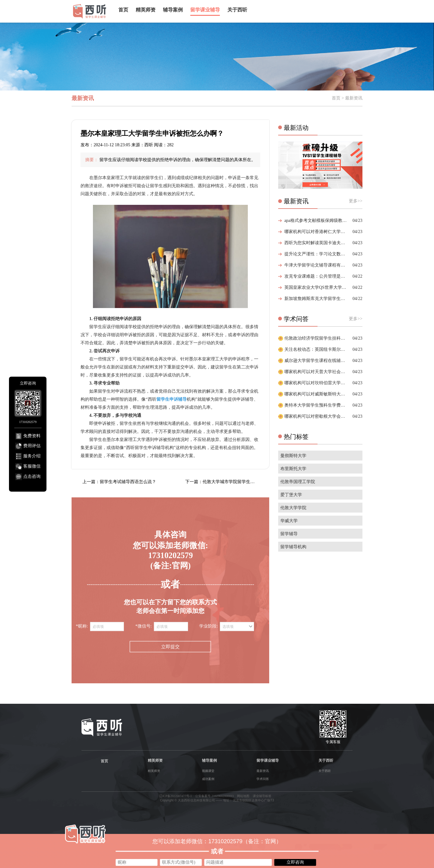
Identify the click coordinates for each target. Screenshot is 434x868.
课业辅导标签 (262, 796)
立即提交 (170, 647)
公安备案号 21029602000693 (214, 796)
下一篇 (227, 482)
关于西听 (237, 10)
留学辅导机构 (293, 547)
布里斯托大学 (293, 469)
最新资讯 (263, 771)
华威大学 (289, 521)
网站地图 (243, 796)
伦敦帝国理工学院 (298, 482)
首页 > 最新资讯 (347, 98)
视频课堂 (208, 771)
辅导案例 (173, 10)
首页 (123, 10)
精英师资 (146, 10)
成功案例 (208, 779)
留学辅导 (289, 534)
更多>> (356, 201)
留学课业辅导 (205, 10)
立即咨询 (295, 862)
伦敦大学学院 (293, 508)
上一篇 (119, 482)
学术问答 (263, 779)
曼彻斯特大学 (293, 456)
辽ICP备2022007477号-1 (175, 796)
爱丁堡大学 (291, 495)
